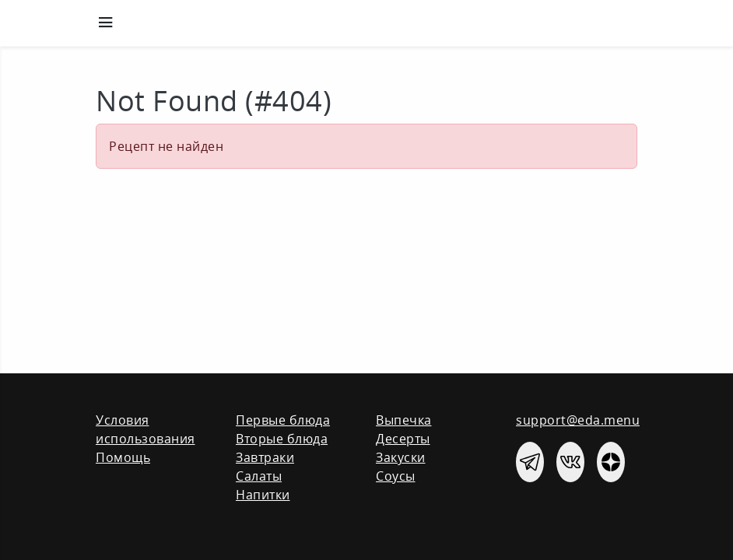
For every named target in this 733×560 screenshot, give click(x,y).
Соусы (396, 476)
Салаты (259, 476)
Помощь (123, 457)
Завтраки (265, 457)
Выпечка (404, 420)
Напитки (263, 495)
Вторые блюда (282, 439)
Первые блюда (283, 420)
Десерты (403, 439)
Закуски (401, 457)
